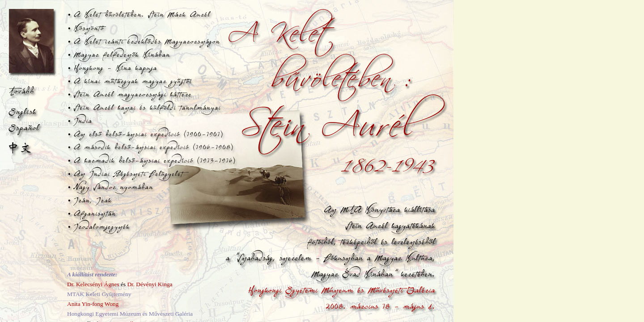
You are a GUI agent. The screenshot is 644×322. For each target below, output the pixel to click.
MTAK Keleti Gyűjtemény (99, 294)
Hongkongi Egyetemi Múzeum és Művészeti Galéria (130, 314)
